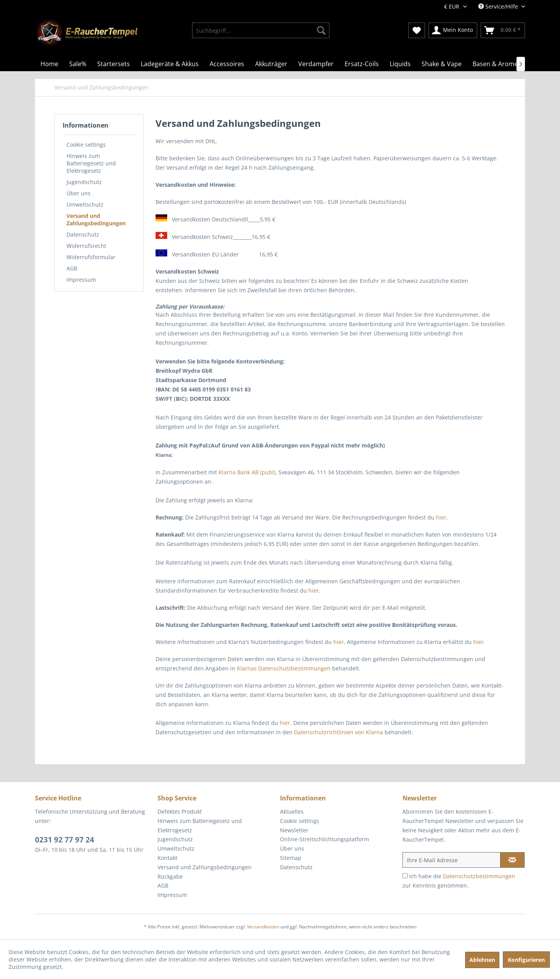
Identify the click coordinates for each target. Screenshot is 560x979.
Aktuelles (292, 811)
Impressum (81, 280)
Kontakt (167, 858)
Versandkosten (263, 927)
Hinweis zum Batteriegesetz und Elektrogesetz (91, 163)
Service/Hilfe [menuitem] (499, 6)
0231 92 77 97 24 (65, 840)
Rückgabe (170, 876)
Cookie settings (86, 145)
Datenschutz (83, 234)
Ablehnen (482, 960)
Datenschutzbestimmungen (479, 876)
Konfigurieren (526, 960)
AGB (72, 268)
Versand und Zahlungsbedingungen (96, 219)
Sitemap (291, 858)
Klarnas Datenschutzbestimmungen (284, 668)
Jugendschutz (84, 182)
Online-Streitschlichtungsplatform (325, 839)
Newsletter (294, 830)
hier (441, 517)
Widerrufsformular (91, 257)
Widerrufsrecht (86, 246)
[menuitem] (261, 30)
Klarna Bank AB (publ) (247, 472)
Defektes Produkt (180, 811)
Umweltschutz (85, 204)
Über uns (79, 193)
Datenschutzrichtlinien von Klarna (339, 732)
